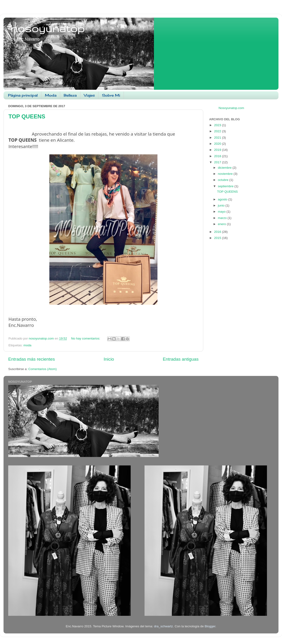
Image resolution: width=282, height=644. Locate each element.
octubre (224, 180)
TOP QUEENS (27, 116)
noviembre (226, 174)
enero (222, 224)
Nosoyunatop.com (231, 108)
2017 (218, 162)
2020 (218, 144)
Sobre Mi (111, 95)
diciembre (225, 168)
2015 (218, 238)
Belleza (70, 95)
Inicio (109, 359)
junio (222, 205)
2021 (218, 138)
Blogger (210, 626)
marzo (223, 218)
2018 (218, 156)
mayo (222, 212)
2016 (218, 232)
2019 (218, 150)
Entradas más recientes (31, 359)
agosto (223, 199)
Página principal (23, 95)
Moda (51, 95)
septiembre (226, 186)
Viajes (89, 95)
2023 (218, 125)
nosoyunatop (48, 28)
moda (27, 345)
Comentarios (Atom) (43, 369)
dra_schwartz (163, 626)
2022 (218, 131)
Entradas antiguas (181, 359)
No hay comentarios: (86, 338)
